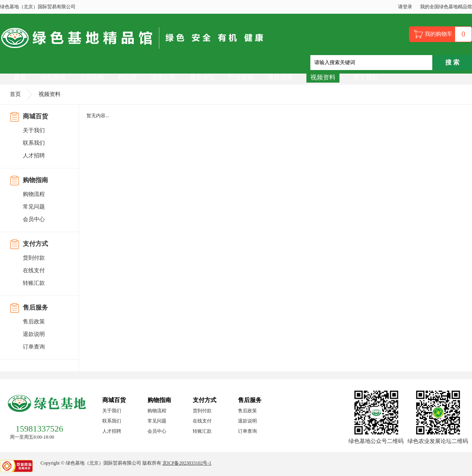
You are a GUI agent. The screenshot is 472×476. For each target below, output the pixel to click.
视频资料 (323, 77)
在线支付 (34, 270)
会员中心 (34, 219)
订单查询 (34, 347)
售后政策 (34, 322)
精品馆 (127, 77)
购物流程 (34, 194)
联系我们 (34, 143)
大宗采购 (92, 77)
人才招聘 (34, 156)
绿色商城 (53, 77)
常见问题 (34, 207)
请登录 (405, 7)
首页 (20, 77)
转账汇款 (34, 283)
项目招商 (280, 77)
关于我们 (366, 77)
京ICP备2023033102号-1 (187, 463)
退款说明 (34, 334)
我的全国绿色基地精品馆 (446, 7)
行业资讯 (241, 77)
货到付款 (34, 258)
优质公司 (163, 77)
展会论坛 (202, 77)
